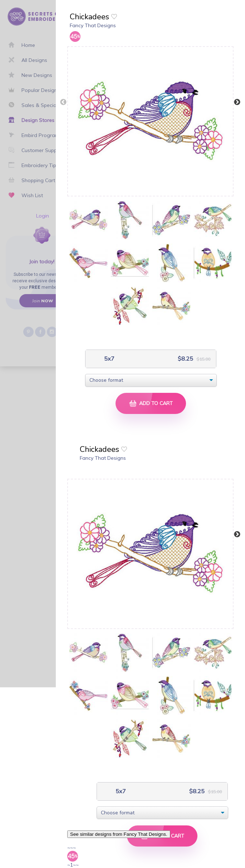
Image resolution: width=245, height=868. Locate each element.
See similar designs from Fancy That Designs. (119, 834)
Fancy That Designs (93, 25)
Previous (63, 102)
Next (237, 102)
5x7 (109, 359)
